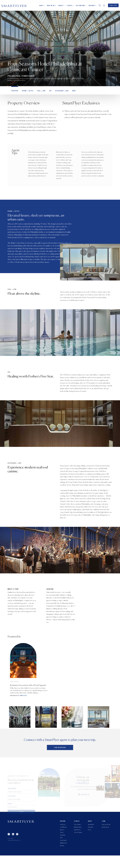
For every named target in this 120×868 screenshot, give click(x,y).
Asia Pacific (63, 852)
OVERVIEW (14, 92)
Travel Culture (78, 844)
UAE (61, 850)
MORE (71, 92)
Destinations (79, 6)
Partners (91, 6)
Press (89, 841)
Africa (62, 844)
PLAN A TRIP (113, 6)
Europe (62, 858)
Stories (69, 6)
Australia (63, 847)
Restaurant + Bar (59, 92)
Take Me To (77, 841)
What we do (50, 6)
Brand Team (105, 838)
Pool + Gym (39, 92)
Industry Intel (78, 838)
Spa (48, 92)
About (40, 6)
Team (104, 832)
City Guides (77, 835)
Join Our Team (106, 835)
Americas (63, 835)
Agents (60, 6)
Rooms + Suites (27, 92)
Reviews (63, 832)
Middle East (63, 855)
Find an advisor (60, 759)
